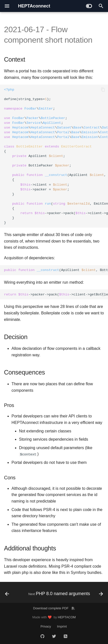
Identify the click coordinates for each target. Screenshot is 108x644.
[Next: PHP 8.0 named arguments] (65, 594)
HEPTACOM (67, 617)
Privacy (46, 626)
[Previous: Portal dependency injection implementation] (7, 594)
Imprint (62, 626)
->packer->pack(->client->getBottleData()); (56, 295)
